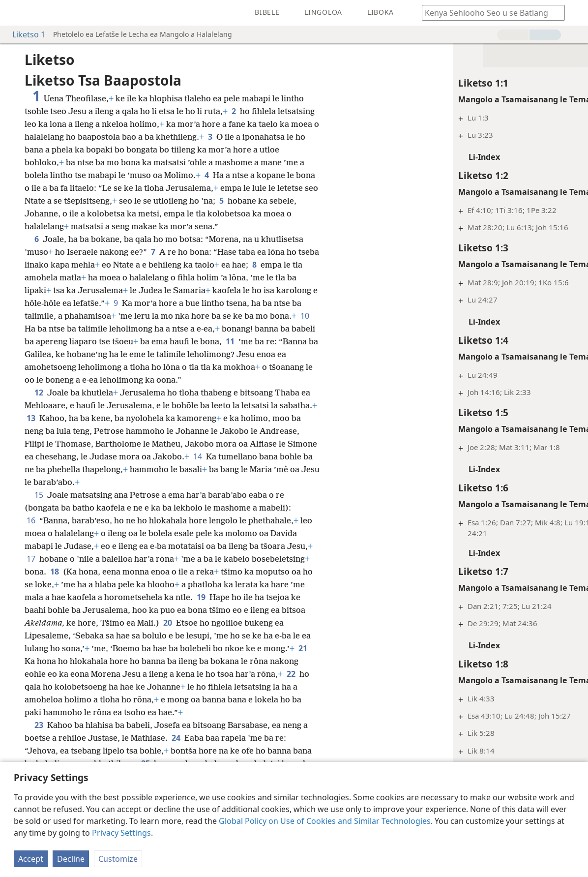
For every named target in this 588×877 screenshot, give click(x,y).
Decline (71, 859)
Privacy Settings (121, 833)
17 (31, 559)
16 (31, 520)
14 (198, 456)
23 (39, 725)
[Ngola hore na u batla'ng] (489, 13)
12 (39, 393)
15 (39, 495)
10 (305, 316)
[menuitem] (15, 13)
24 (176, 738)
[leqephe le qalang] (15, 13)
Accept (31, 859)
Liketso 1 (24, 34)
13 (31, 418)
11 (230, 341)
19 (201, 597)
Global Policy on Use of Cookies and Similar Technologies (325, 821)
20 (168, 623)
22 (291, 674)
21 (303, 648)
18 (55, 572)
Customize (118, 859)
